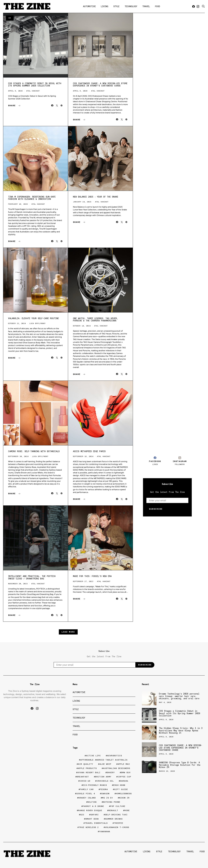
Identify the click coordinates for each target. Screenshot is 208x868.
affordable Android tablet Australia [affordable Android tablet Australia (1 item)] (104, 760)
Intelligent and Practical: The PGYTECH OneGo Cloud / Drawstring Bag (32, 577)
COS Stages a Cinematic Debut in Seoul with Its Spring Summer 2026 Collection (35, 85)
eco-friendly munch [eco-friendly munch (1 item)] (95, 785)
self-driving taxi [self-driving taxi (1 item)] (116, 815)
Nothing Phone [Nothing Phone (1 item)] (112, 802)
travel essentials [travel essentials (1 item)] (96, 823)
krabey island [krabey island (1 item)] (87, 798)
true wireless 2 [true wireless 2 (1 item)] (89, 827)
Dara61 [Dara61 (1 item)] (124, 781)
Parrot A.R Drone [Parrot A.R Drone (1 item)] (93, 806)
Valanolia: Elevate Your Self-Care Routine (33, 318)
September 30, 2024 (18, 456)
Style (116, 6)
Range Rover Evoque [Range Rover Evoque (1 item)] (90, 810)
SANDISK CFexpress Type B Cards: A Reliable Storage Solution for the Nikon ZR (180, 765)
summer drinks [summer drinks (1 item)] (114, 819)
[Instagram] (198, 6)
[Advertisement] (167, 395)
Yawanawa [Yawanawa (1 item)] (105, 832)
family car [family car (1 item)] (87, 789)
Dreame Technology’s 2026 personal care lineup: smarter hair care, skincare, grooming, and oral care (179, 696)
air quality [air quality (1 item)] (86, 764)
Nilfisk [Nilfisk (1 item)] (92, 802)
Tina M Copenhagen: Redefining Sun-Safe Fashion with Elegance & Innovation (32, 198)
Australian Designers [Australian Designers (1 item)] (117, 768)
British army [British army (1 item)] (103, 777)
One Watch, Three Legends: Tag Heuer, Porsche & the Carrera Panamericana (95, 320)
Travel (146, 6)
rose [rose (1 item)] (127, 810)
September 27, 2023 (83, 581)
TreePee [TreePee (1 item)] (119, 823)
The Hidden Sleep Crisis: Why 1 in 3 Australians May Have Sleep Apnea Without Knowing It (181, 730)
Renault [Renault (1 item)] (113, 810)
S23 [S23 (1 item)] (82, 815)
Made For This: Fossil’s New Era (92, 576)
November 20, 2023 (18, 584)
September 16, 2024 (83, 456)
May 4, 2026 (165, 702)
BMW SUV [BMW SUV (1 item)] (126, 772)
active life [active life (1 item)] (93, 756)
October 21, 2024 (17, 323)
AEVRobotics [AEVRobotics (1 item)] (114, 756)
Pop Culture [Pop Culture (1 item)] (118, 806)
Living (105, 6)
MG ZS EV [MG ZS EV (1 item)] (107, 798)
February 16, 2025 (18, 204)
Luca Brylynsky (38, 323)
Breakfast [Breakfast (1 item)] (83, 777)
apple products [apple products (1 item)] (87, 768)
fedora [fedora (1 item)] (104, 789)
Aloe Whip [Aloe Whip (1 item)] (105, 764)
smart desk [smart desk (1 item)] (92, 819)
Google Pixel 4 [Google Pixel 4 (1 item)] (86, 794)
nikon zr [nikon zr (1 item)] (124, 798)
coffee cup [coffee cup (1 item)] (124, 777)
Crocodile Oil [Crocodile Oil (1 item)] (105, 781)
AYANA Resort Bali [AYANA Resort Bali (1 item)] (89, 772)
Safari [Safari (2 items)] (95, 815)
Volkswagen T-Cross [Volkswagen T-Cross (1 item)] (117, 827)
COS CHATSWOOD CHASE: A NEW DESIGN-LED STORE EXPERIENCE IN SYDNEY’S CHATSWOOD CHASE (100, 85)
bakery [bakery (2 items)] (111, 772)
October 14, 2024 (82, 326)
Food (158, 6)
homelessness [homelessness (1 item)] (124, 794)
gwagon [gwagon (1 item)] (105, 794)
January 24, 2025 (82, 202)
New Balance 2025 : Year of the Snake (96, 197)
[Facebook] (194, 6)
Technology (131, 6)
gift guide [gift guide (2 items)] (121, 789)
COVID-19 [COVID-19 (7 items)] (85, 781)
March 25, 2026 (167, 771)
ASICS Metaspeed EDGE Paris (89, 451)
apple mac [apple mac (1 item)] (124, 764)
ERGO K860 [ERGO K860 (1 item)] (119, 785)
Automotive (89, 6)
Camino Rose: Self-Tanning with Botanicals (34, 451)
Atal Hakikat (33, 91)
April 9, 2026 (15, 91)
